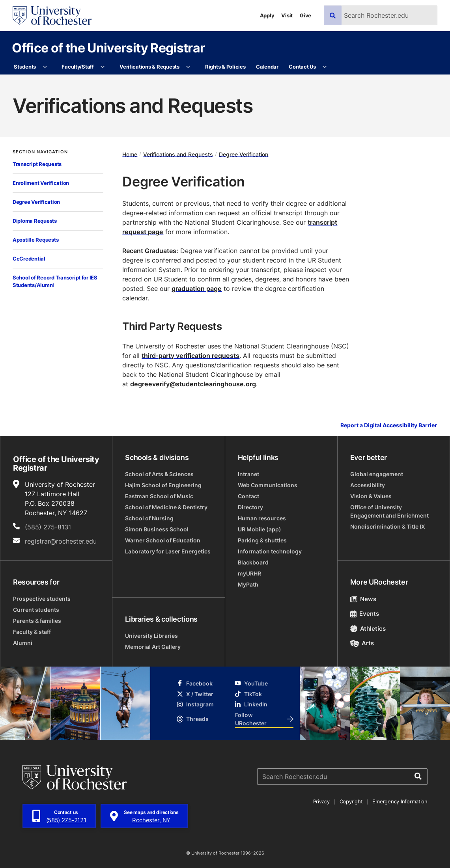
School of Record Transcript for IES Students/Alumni (55, 281)
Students (25, 67)
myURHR (249, 573)
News (363, 599)
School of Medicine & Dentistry (166, 507)
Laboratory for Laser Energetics (168, 551)
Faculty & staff (32, 632)
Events (365, 614)
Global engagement (377, 474)
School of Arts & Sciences (159, 474)
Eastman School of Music (159, 496)
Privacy (321, 801)
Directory (250, 507)
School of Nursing (149, 518)
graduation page (197, 289)
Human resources (262, 518)
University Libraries (151, 636)
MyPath (248, 584)
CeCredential (29, 259)
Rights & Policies (225, 67)
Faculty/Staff (78, 67)
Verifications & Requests (149, 67)
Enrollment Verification (41, 183)
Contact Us (302, 67)
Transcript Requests (37, 164)
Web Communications (268, 485)
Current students (36, 610)
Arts (362, 643)
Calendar (267, 67)
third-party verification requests (190, 356)
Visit (287, 15)
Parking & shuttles (262, 540)
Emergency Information (400, 801)
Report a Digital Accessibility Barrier (389, 425)
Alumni (23, 643)
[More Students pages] (45, 67)
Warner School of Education (163, 540)
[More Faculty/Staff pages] (103, 67)
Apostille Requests (35, 240)
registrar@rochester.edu (61, 541)
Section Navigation (40, 152)
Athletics (368, 629)
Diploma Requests (35, 221)
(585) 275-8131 (48, 527)
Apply (267, 15)
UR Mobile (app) (260, 529)
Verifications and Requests (178, 154)
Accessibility (368, 485)
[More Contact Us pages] (325, 67)
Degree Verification (36, 202)
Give (305, 15)
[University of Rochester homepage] (52, 16)
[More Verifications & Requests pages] (188, 67)
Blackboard (253, 562)
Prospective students (42, 599)
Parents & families (37, 621)
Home (130, 154)
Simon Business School (157, 529)
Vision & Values (371, 496)
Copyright (351, 801)
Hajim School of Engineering (163, 485)
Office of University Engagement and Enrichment (389, 511)
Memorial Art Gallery (153, 647)
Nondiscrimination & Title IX (388, 526)
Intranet (248, 474)
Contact (248, 496)
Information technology (270, 551)
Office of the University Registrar (108, 47)
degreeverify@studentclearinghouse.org (193, 384)
